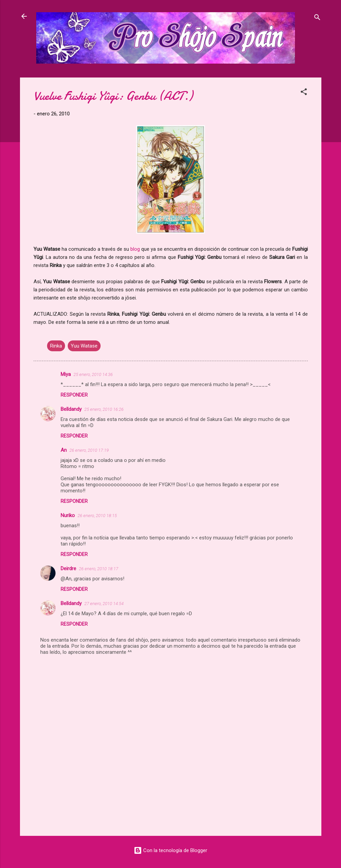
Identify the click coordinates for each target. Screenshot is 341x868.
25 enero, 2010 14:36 (93, 374)
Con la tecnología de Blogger (170, 850)
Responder (74, 395)
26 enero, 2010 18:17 (99, 569)
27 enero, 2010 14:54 (104, 604)
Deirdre (68, 569)
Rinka (56, 346)
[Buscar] (317, 18)
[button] (304, 93)
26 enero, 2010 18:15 (97, 516)
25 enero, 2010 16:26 (104, 409)
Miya (66, 374)
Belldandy (71, 409)
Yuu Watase (84, 346)
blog (135, 249)
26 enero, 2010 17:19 (89, 450)
